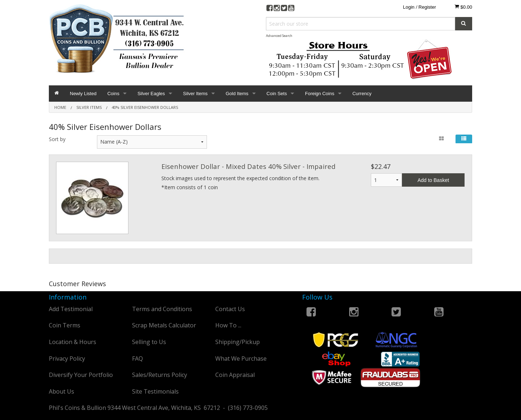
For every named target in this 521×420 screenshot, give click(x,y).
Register (427, 7)
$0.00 (463, 7)
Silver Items (195, 94)
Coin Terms (65, 325)
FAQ (137, 359)
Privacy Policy (67, 359)
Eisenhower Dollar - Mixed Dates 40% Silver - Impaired (248, 166)
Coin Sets (277, 94)
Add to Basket (433, 180)
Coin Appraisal (235, 375)
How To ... (228, 325)
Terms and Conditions (162, 309)
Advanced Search (279, 36)
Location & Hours (73, 342)
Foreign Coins (320, 94)
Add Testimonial (71, 309)
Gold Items (237, 94)
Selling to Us (149, 342)
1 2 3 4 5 (386, 180)
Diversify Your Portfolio (81, 375)
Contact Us (230, 309)
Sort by (57, 139)
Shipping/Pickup (238, 342)
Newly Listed (83, 94)
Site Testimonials (155, 391)
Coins (113, 94)
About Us (62, 391)
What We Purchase (241, 359)
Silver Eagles (151, 94)
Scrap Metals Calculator (164, 325)
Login (409, 7)
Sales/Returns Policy (160, 375)
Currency (362, 94)
